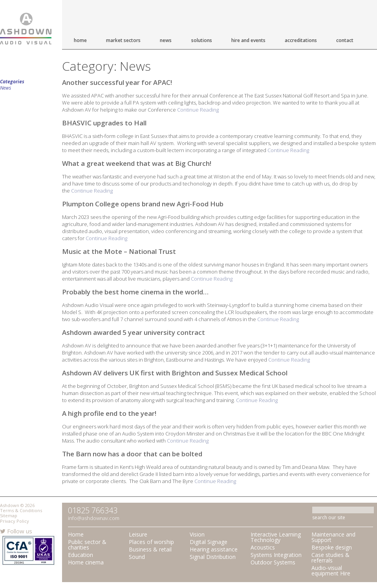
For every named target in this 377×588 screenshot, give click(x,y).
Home (80, 40)
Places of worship (151, 542)
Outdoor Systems (273, 562)
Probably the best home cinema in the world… (135, 292)
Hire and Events (248, 40)
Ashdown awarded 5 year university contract (134, 332)
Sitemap (9, 515)
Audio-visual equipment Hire (331, 571)
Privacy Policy (15, 521)
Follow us (16, 531)
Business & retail (150, 549)
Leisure (138, 534)
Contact (345, 40)
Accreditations (301, 40)
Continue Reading (198, 110)
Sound (137, 557)
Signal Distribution (213, 557)
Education (81, 555)
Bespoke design (332, 547)
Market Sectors (123, 40)
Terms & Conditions (21, 510)
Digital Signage (209, 542)
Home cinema (86, 562)
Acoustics (263, 547)
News (166, 40)
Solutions (202, 40)
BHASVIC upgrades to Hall (104, 123)
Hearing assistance (214, 549)
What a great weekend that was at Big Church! (137, 163)
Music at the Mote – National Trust (119, 251)
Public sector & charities (87, 545)
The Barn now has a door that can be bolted (132, 454)
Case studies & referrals (330, 558)
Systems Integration (276, 555)
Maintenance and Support (333, 537)
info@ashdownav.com (94, 518)
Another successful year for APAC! (117, 82)
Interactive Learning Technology (276, 537)
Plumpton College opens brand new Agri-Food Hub (143, 204)
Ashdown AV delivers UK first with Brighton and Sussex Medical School (175, 373)
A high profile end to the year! (109, 413)
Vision (197, 534)
